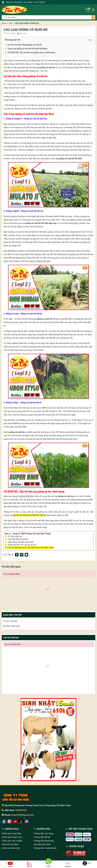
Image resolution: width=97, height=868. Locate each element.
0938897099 (21, 810)
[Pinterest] (22, 555)
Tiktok (87, 863)
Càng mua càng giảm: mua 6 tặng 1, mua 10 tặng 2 (25, 2)
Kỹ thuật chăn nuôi (11, 626)
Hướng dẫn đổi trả (42, 837)
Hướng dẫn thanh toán (44, 841)
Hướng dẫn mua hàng (43, 833)
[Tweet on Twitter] (26, 555)
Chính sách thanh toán (12, 837)
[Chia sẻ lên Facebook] (17, 555)
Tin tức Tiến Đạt (10, 621)
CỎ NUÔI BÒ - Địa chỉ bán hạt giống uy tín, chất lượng (31, 53)
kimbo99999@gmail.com (22, 815)
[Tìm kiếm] (93, 17)
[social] (4, 822)
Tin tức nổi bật (11, 638)
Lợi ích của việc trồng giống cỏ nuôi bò (25, 45)
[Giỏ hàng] (88, 10)
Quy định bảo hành (42, 844)
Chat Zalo (29, 864)
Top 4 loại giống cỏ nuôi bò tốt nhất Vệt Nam (27, 49)
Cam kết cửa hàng (10, 844)
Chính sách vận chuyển (12, 841)
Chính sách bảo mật (11, 848)
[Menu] (93, 10)
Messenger (68, 864)
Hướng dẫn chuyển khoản (45, 848)
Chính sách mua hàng (11, 833)
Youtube (10, 864)
